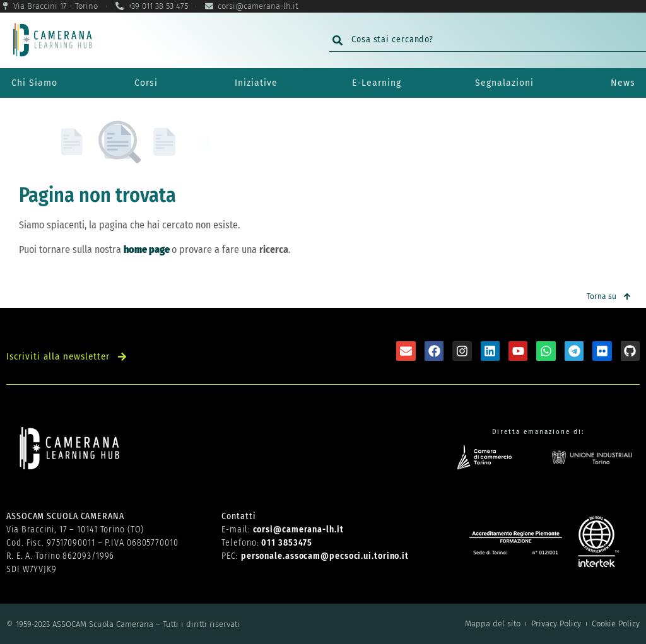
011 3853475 (287, 543)
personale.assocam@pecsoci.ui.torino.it (325, 556)
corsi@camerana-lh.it (298, 530)
